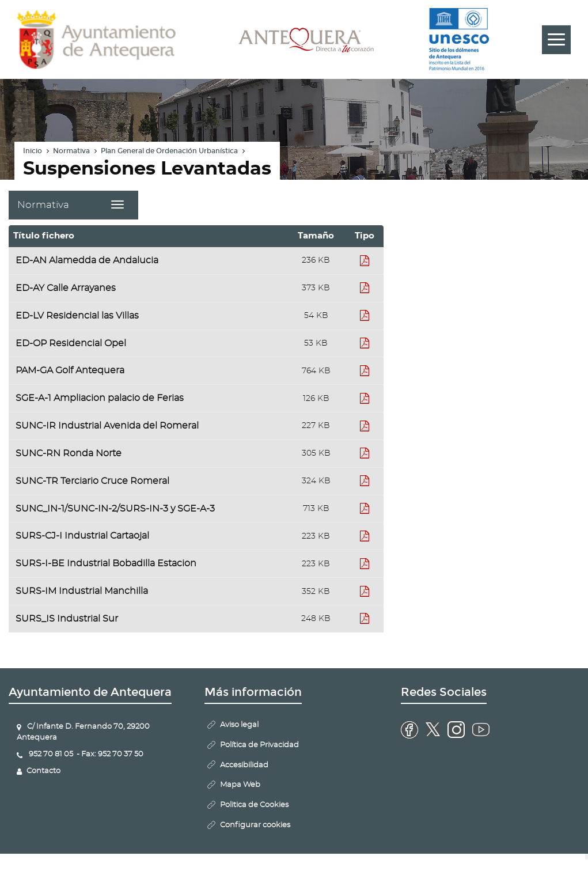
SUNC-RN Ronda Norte (69, 453)
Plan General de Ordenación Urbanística (169, 151)
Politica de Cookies (254, 805)
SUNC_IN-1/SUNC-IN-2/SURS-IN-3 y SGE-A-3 (115, 509)
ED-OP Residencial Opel (71, 343)
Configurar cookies (255, 825)
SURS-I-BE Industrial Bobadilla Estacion (106, 563)
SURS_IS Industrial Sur (67, 619)
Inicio (33, 151)
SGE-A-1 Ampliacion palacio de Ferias (100, 398)
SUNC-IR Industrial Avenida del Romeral (107, 426)
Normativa (71, 151)
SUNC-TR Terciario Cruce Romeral (92, 481)
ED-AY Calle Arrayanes (66, 288)
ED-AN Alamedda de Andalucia (87, 260)
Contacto (43, 771)
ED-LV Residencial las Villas (77, 316)
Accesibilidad (244, 765)
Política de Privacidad (259, 745)
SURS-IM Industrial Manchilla (82, 591)
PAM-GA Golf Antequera (70, 370)
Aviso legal (239, 725)
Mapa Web (240, 785)
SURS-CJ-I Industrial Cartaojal (82, 536)
